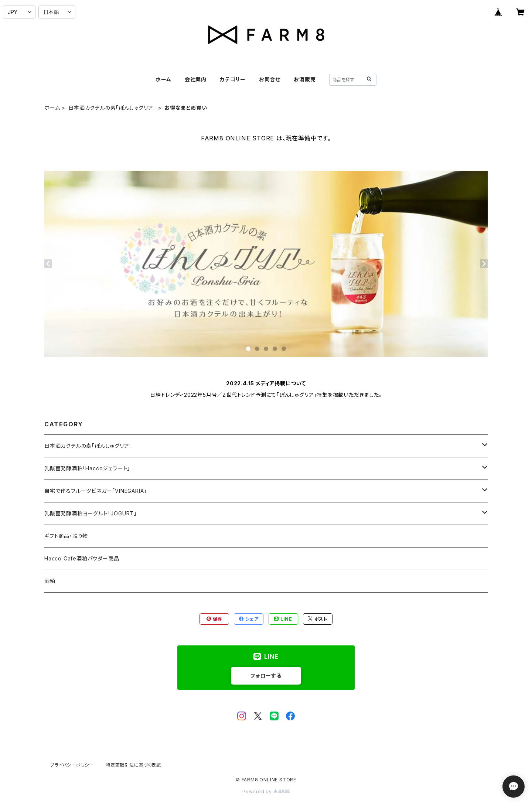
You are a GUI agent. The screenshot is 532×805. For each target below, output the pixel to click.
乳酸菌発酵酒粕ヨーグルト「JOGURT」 (91, 513)
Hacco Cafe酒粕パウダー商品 (82, 558)
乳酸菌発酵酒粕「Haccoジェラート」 (87, 468)
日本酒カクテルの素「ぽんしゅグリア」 (112, 108)
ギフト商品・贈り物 (66, 536)
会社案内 (196, 79)
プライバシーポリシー (72, 765)
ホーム (163, 79)
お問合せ (270, 79)
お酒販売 (305, 79)
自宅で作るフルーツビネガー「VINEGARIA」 (96, 491)
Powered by (266, 792)
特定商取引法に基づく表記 (133, 765)
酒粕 (50, 581)
